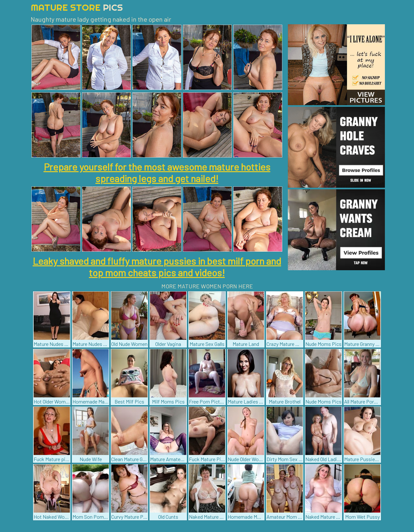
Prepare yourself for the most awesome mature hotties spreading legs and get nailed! (157, 172)
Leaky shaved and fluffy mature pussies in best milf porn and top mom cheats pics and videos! (157, 267)
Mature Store (77, 7)
